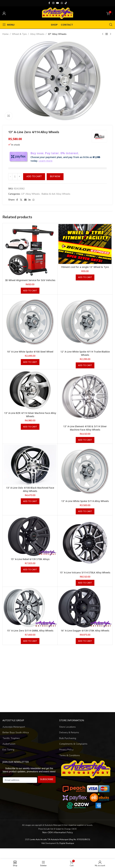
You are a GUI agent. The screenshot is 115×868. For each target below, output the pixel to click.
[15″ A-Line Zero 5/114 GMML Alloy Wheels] (30, 611)
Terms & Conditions (70, 759)
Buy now (55, 180)
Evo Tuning (8, 753)
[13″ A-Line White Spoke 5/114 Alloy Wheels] (85, 475)
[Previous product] (103, 34)
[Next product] (111, 34)
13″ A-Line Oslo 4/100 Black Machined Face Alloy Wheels (30, 493)
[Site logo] (58, 13)
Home (6, 34)
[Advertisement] (57, 682)
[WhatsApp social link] (62, 3)
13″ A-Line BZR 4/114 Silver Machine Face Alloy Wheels (30, 418)
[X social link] (21, 204)
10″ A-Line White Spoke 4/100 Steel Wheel (30, 355)
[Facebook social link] (49, 3)
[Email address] (20, 784)
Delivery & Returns (69, 736)
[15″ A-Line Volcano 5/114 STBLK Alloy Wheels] (85, 547)
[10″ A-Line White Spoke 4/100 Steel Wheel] (30, 326)
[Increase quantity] (19, 180)
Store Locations (67, 731)
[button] (30, 294)
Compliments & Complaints (73, 748)
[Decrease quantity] (10, 180)
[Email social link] (25, 204)
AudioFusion (9, 748)
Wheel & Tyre (19, 34)
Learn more (42, 165)
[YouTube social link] (58, 3)
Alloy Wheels (37, 34)
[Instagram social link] (53, 3)
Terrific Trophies (11, 742)
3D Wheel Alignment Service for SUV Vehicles (30, 284)
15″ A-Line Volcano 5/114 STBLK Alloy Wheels (85, 576)
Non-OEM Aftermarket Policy (58, 836)
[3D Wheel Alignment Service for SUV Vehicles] (30, 254)
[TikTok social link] (66, 3)
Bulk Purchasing (68, 742)
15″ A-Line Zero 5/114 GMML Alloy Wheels (30, 634)
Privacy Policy (66, 753)
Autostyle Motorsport (14, 731)
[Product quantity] (15, 180)
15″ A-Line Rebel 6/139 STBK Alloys (30, 563)
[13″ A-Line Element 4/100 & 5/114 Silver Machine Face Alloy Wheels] (85, 400)
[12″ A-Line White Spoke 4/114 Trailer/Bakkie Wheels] (85, 326)
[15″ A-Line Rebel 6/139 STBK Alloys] (30, 540)
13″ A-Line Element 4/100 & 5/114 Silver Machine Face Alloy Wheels (85, 432)
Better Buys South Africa (16, 736)
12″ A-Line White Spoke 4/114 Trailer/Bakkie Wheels (85, 357)
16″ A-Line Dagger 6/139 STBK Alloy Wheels (85, 634)
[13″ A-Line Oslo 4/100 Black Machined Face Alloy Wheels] (30, 468)
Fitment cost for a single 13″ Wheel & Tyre (85, 271)
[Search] (111, 25)
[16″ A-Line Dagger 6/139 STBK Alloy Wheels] (85, 611)
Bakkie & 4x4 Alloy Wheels (56, 198)
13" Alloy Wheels (57, 34)
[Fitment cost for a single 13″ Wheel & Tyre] (85, 248)
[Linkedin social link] (30, 204)
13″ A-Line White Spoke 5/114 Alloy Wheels (85, 505)
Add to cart (34, 180)
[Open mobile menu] (8, 25)
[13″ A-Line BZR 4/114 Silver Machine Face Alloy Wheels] (30, 394)
